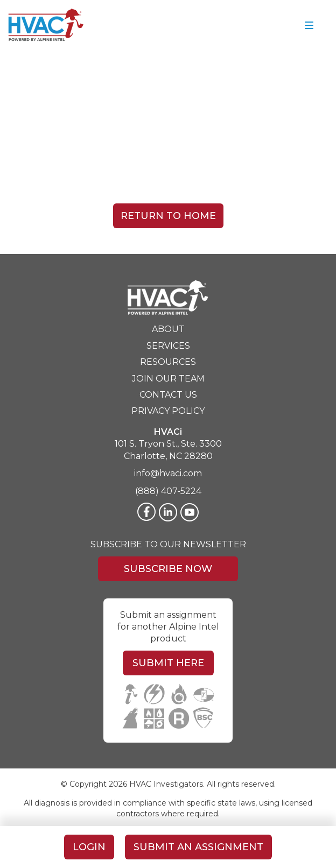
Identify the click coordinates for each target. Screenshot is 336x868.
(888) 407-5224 (168, 491)
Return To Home (168, 216)
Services (168, 346)
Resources (168, 362)
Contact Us (168, 395)
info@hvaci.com (168, 473)
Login (89, 847)
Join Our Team (168, 379)
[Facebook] (146, 512)
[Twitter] (190, 512)
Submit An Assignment (198, 847)
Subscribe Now (168, 569)
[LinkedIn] (168, 512)
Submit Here (168, 663)
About (168, 329)
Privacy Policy (168, 411)
